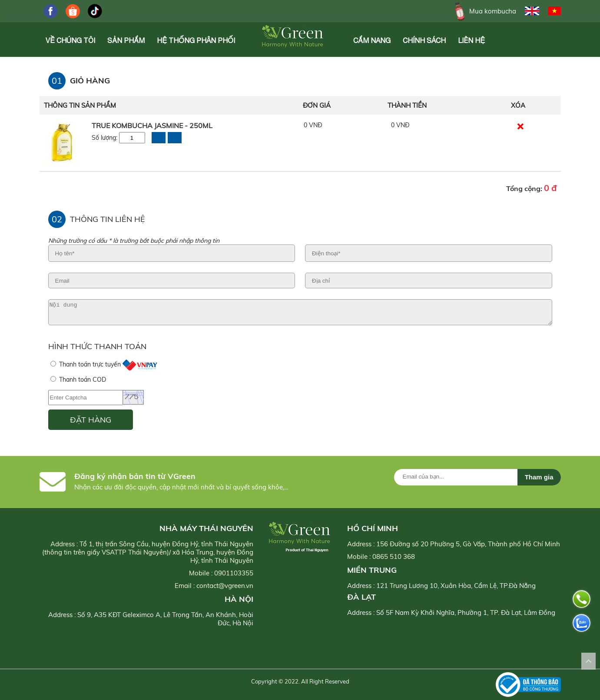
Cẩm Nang (372, 40)
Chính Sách (424, 40)
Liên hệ (471, 40)
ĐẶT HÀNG (91, 420)
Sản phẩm (126, 40)
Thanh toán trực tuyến (104, 364)
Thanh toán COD (78, 380)
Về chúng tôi (70, 40)
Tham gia (539, 477)
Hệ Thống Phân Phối (196, 40)
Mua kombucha (484, 11)
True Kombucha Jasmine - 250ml (152, 125)
